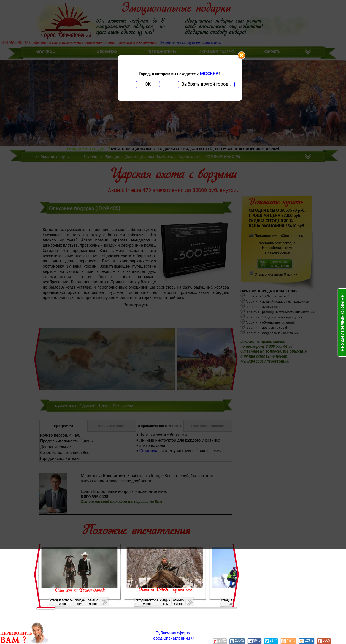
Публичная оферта (173, 633)
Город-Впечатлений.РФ (173, 638)
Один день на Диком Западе (80, 591)
